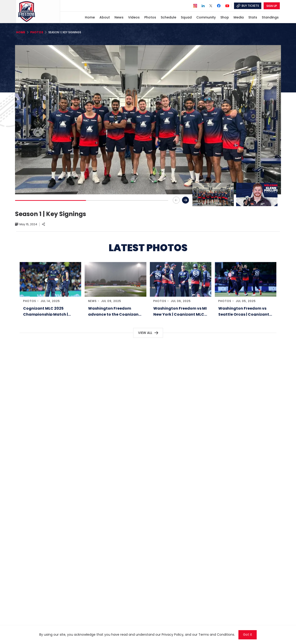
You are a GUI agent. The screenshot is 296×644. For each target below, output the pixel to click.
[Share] (43, 224)
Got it (248, 635)
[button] (185, 200)
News (92, 301)
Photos (30, 301)
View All (145, 333)
